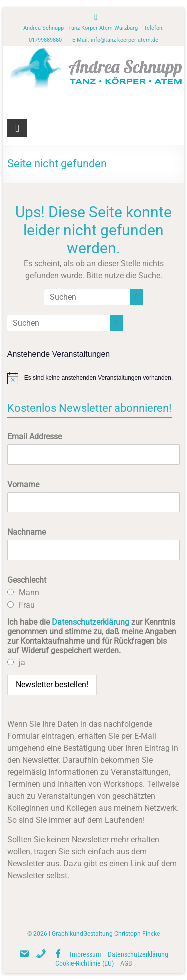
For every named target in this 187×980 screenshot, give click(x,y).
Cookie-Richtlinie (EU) (85, 963)
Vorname (23, 485)
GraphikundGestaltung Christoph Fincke (106, 934)
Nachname (27, 532)
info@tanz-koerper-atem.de (124, 40)
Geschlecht (27, 580)
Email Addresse (35, 437)
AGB (126, 963)
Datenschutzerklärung (91, 622)
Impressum (86, 954)
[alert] (94, 378)
